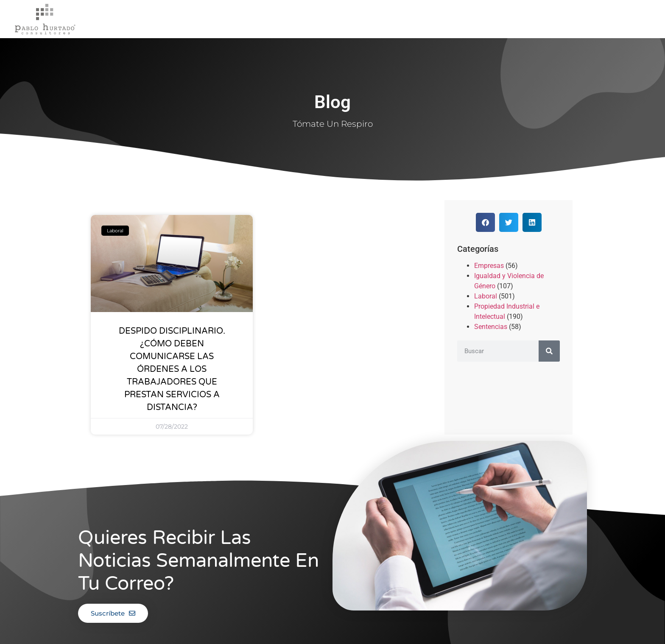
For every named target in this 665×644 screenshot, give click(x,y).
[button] (485, 222)
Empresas (489, 266)
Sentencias (491, 327)
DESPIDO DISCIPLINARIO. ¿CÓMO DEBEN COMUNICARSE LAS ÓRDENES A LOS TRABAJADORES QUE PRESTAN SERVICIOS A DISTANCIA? (172, 369)
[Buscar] (549, 351)
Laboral (486, 296)
